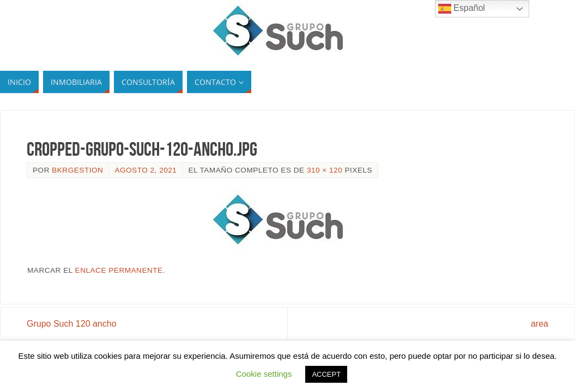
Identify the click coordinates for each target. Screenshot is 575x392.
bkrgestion (77, 170)
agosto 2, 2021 (146, 170)
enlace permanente (119, 270)
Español (462, 9)
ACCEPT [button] (326, 374)
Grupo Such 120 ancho (72, 324)
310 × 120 (325, 170)
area (540, 324)
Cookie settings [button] (264, 374)
